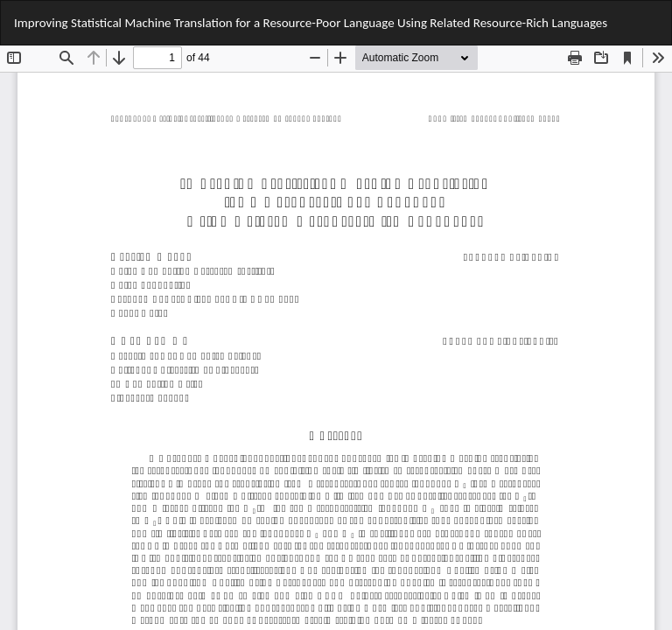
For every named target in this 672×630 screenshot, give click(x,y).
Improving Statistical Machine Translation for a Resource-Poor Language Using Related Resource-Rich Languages (311, 23)
